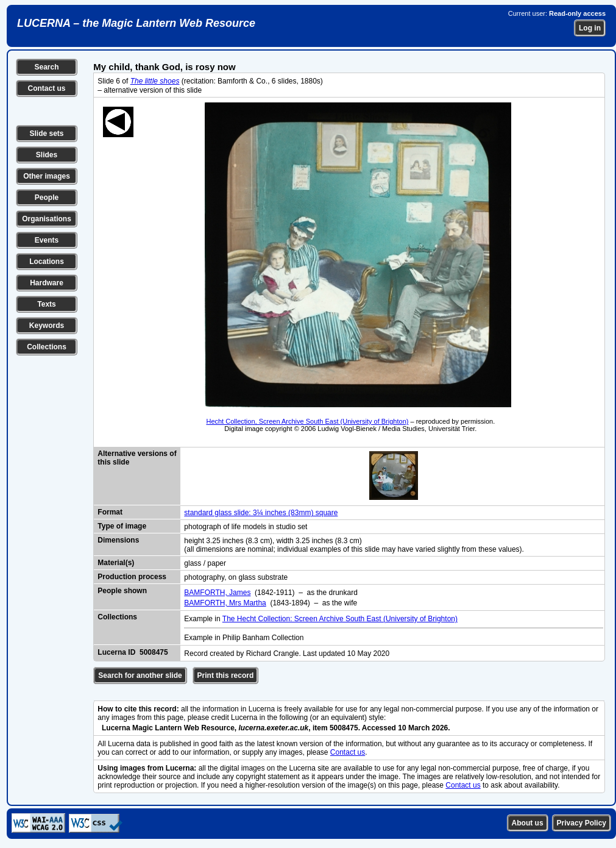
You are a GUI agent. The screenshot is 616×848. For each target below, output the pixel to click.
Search (46, 67)
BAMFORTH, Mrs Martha (225, 603)
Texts (46, 304)
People (47, 198)
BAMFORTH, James (217, 593)
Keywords (47, 326)
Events (47, 240)
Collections (47, 347)
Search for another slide (140, 675)
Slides (47, 155)
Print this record (226, 675)
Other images (47, 176)
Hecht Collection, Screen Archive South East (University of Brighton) (307, 421)
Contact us (46, 88)
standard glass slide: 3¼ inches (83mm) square (261, 513)
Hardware (47, 283)
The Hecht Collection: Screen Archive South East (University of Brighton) (340, 619)
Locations (47, 262)
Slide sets (46, 134)
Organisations (47, 219)
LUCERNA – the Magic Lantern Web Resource (136, 23)
